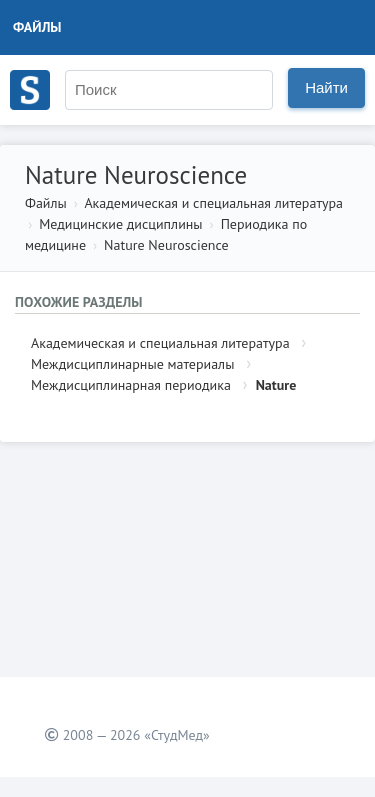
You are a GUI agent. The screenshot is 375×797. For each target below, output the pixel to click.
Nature (276, 385)
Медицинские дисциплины (120, 224)
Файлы (37, 27)
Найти (326, 87)
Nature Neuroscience (166, 245)
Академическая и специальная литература (213, 203)
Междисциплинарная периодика (131, 385)
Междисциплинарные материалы (132, 364)
